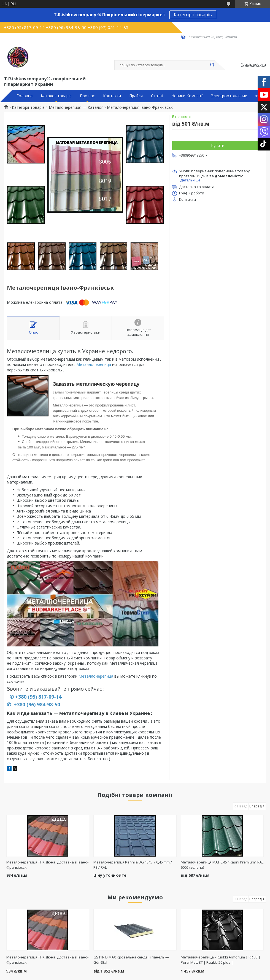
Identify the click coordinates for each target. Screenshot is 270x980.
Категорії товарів (193, 15)
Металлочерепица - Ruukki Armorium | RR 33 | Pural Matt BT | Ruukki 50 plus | (221, 960)
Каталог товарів (56, 96)
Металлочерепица (94, 364)
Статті (157, 96)
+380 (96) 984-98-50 (36, 704)
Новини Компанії (187, 96)
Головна (25, 96)
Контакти (112, 96)
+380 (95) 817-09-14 (38, 697)
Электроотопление (229, 96)
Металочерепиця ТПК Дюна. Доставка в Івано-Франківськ (47, 960)
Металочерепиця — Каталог (76, 107)
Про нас (87, 96)
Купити (218, 145)
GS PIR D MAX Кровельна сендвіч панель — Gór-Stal (131, 960)
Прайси (136, 96)
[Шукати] (212, 65)
